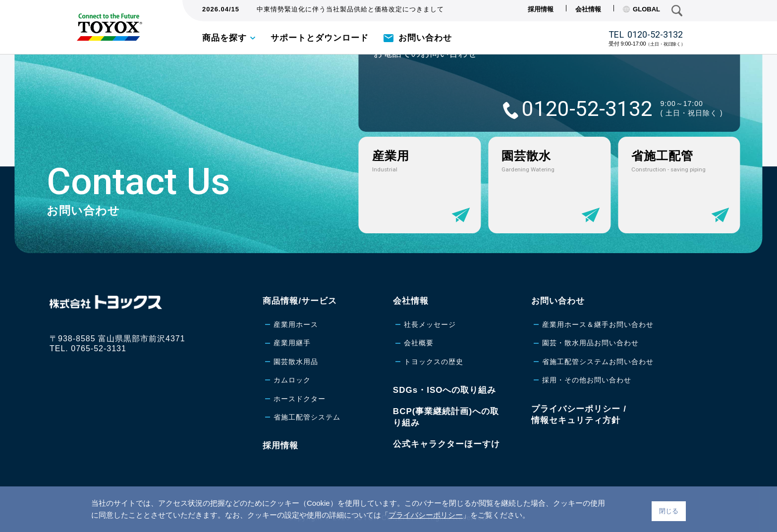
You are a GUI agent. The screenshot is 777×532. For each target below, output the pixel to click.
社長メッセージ (430, 324)
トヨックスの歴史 (434, 362)
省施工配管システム (307, 417)
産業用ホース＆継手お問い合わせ (598, 324)
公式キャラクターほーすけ (446, 444)
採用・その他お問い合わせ (587, 380)
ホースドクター (300, 399)
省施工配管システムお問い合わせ (598, 362)
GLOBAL (641, 9)
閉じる (669, 511)
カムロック (292, 380)
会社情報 (588, 9)
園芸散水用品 (296, 362)
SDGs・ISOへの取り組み (445, 390)
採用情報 (541, 9)
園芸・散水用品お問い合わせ (590, 343)
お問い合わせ (425, 38)
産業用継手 (292, 343)
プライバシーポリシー (426, 515)
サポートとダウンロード (320, 38)
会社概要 (419, 343)
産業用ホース (296, 324)
